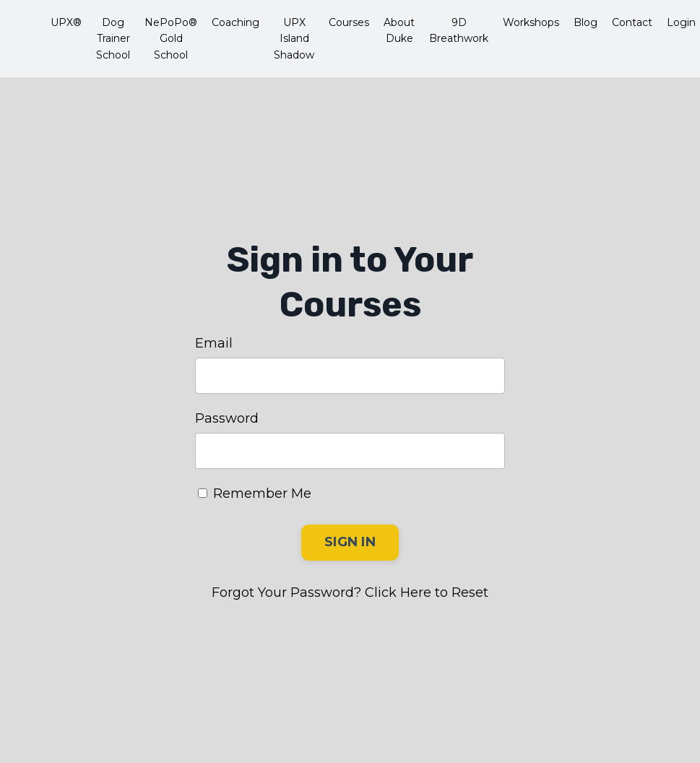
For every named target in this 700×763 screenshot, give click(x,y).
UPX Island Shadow (294, 39)
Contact (632, 22)
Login (681, 22)
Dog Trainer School (113, 39)
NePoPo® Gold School (171, 39)
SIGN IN (350, 542)
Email (214, 343)
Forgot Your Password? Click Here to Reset (350, 592)
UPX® (66, 22)
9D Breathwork (459, 30)
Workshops (531, 22)
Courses (349, 22)
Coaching (236, 22)
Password (227, 418)
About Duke (399, 30)
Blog (586, 22)
